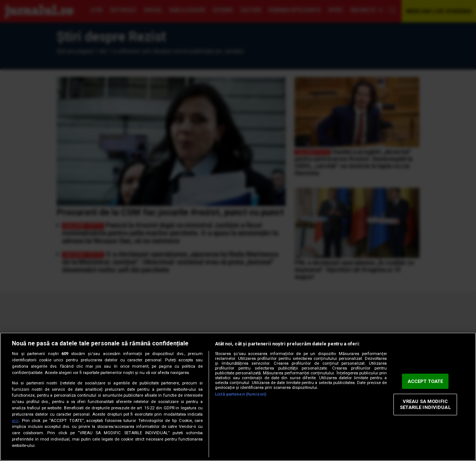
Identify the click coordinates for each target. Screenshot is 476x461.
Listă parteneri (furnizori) (241, 394)
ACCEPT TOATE (425, 381)
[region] (238, 397)
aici (15, 421)
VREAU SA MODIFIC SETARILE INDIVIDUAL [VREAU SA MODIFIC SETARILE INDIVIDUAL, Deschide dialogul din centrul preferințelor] (425, 405)
